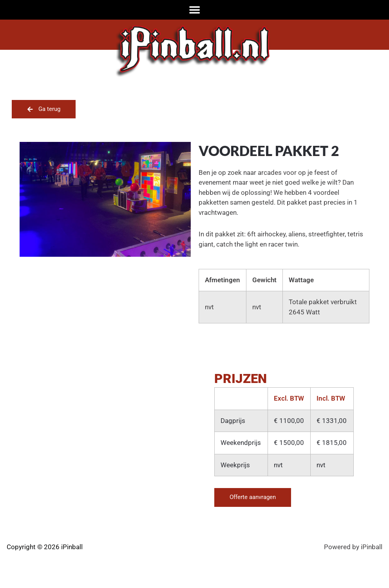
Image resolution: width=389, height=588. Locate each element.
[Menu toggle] (195, 10)
